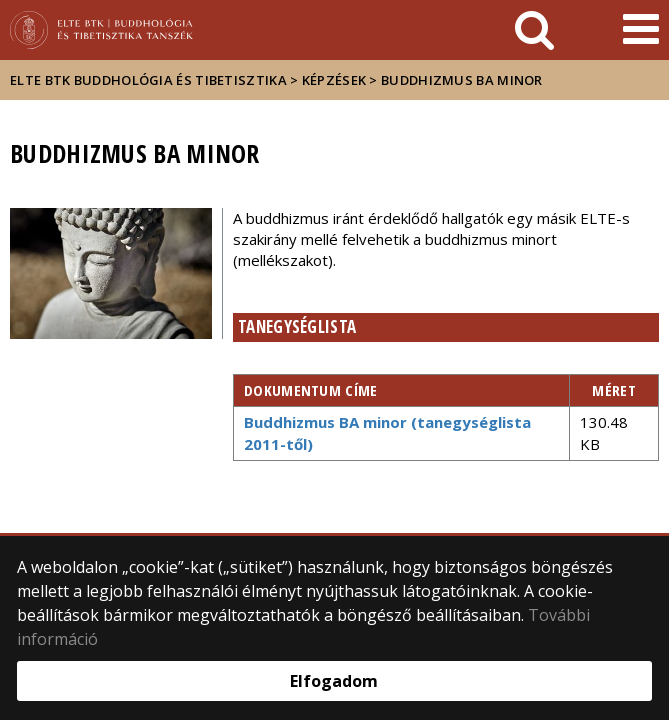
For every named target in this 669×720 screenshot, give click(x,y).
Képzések (334, 80)
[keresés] (534, 30)
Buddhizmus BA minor (462, 80)
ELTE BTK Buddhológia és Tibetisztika (148, 80)
